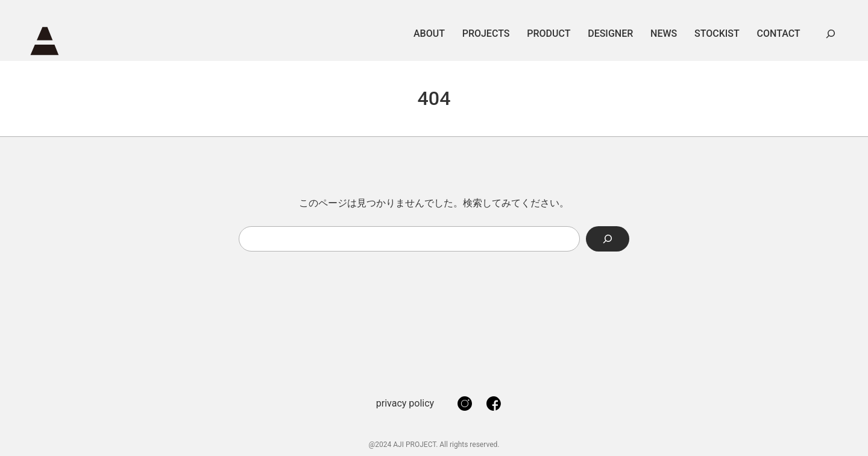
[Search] (608, 239)
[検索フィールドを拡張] (831, 34)
